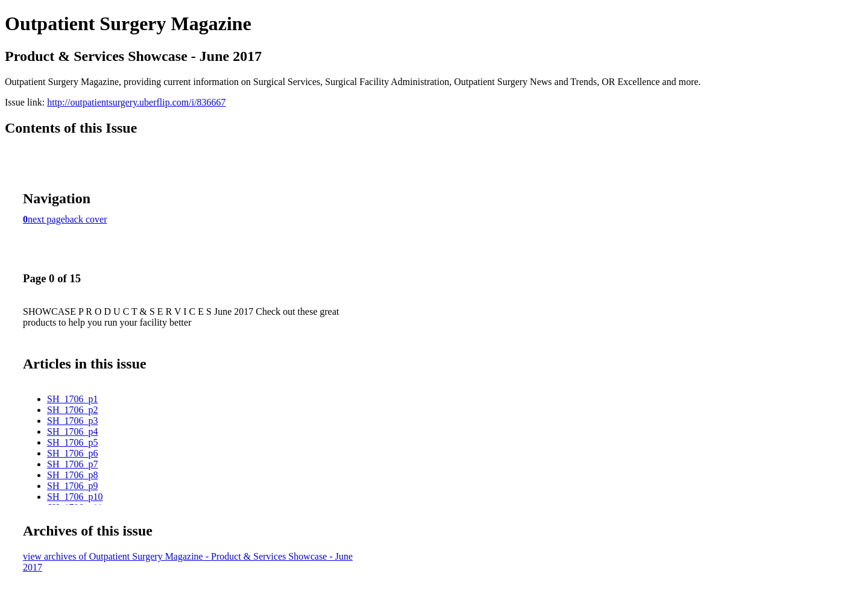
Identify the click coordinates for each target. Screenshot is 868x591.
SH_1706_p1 (72, 399)
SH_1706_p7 (72, 464)
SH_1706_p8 (72, 475)
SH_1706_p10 (75, 497)
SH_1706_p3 (72, 421)
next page (46, 219)
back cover (86, 219)
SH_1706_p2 (72, 410)
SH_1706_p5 (72, 442)
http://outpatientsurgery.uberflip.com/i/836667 (136, 102)
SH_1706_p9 (72, 486)
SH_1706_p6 (72, 453)
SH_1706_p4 (72, 431)
